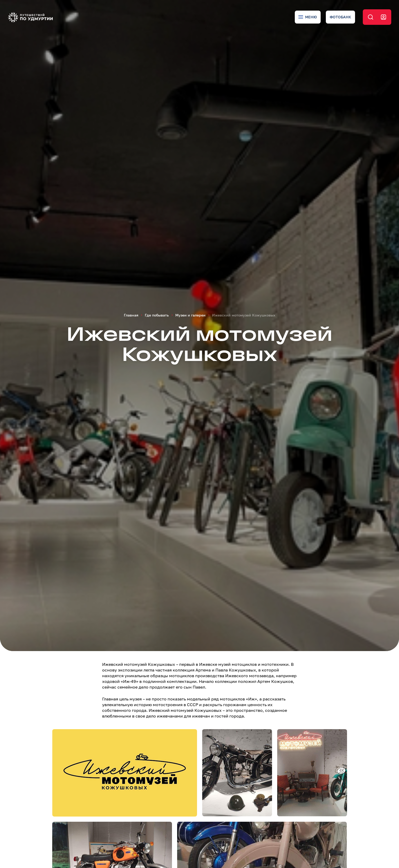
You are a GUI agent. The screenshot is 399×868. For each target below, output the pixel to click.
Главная (131, 315)
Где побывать (157, 315)
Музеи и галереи (190, 315)
